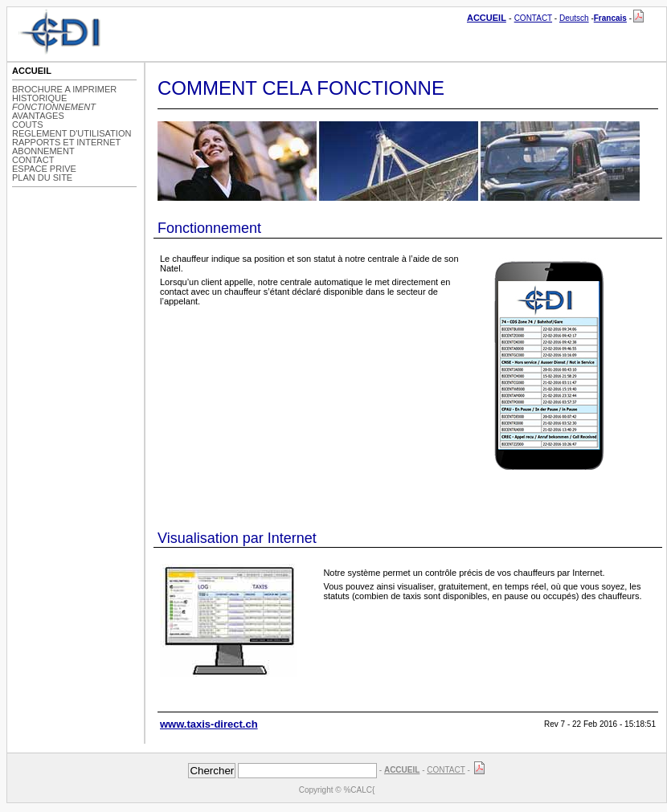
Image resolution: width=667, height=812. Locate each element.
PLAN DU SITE (42, 177)
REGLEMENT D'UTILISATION (72, 133)
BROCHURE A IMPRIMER (64, 89)
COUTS (28, 124)
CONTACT (533, 18)
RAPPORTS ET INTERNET (66, 142)
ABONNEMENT (43, 151)
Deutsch (574, 18)
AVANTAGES (38, 116)
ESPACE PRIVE (44, 169)
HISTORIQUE (39, 98)
